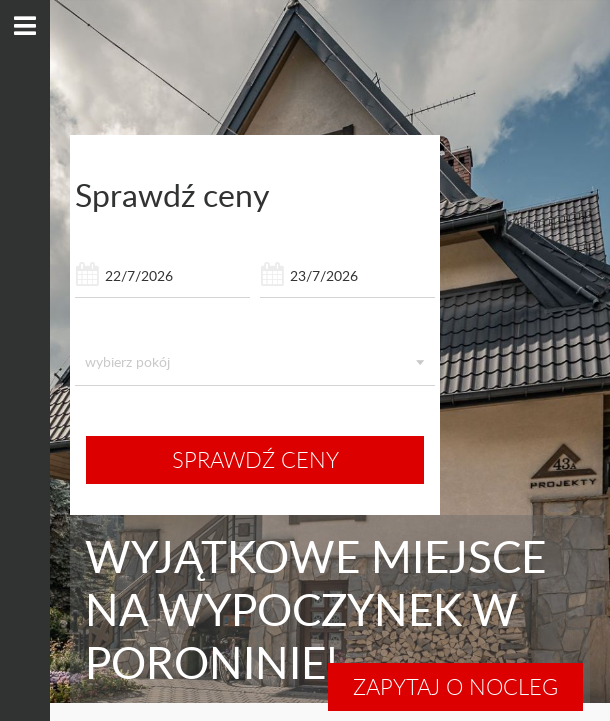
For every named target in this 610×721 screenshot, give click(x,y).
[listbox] (255, 362)
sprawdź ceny (255, 459)
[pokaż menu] (25, 26)
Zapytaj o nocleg (455, 686)
